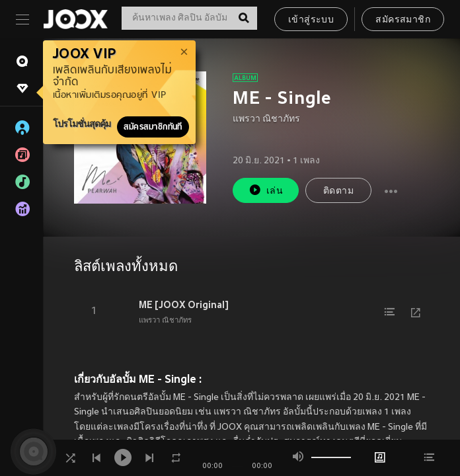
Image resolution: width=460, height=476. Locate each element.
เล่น (266, 190)
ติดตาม (338, 191)
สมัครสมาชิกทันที (153, 127)
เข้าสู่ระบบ (311, 20)
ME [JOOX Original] (184, 305)
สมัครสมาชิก (403, 20)
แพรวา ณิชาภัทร (266, 119)
